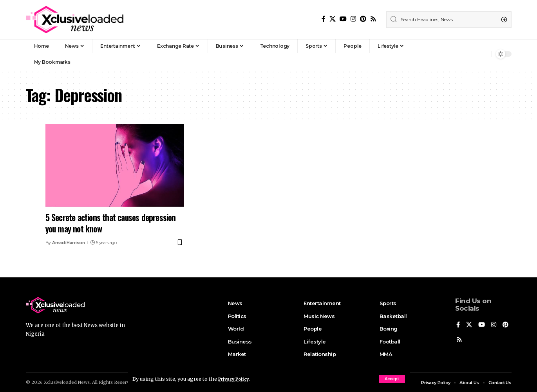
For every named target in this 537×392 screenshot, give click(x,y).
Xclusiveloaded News (67, 381)
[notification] (484, 54)
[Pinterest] (363, 19)
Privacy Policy (237, 379)
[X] (333, 19)
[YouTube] (343, 19)
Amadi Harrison (68, 243)
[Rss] (373, 19)
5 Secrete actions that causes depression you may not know (111, 223)
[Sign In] (469, 54)
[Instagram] (353, 19)
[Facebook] (324, 19)
